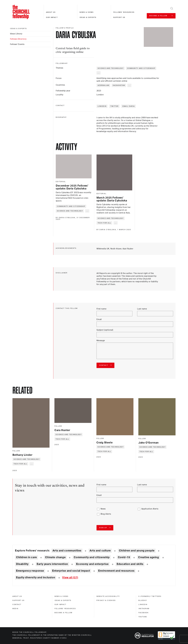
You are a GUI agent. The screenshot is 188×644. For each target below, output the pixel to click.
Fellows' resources (124, 12)
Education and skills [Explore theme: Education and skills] (130, 564)
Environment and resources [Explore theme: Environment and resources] (116, 571)
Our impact (52, 17)
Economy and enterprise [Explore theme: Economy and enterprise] (92, 564)
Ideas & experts (88, 17)
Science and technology (111, 68)
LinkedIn (102, 106)
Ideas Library (16, 34)
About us (51, 12)
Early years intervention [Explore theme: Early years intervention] (52, 564)
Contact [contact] (17, 605)
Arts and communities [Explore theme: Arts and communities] (67, 551)
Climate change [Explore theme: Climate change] (55, 557)
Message (101, 341)
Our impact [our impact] (60, 605)
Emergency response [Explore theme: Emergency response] (30, 571)
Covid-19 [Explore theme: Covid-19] (124, 557)
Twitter (115, 106)
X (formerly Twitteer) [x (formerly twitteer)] (150, 596)
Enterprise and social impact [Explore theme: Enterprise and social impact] (71, 571)
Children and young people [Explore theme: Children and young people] (137, 551)
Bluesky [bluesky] (143, 600)
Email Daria (129, 106)
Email (99, 319)
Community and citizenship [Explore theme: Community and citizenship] (92, 557)
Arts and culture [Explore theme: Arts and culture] (100, 551)
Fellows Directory (18, 39)
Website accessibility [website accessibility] (108, 596)
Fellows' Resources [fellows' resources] (65, 609)
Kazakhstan (119, 85)
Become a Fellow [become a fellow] (63, 613)
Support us (119, 17)
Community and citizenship (141, 68)
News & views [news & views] (61, 596)
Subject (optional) (105, 330)
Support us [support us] (18, 600)
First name (101, 309)
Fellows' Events (17, 44)
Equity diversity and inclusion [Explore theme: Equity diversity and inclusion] (36, 577)
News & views (87, 12)
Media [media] (15, 609)
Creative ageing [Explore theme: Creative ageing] (148, 557)
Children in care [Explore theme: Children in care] (26, 557)
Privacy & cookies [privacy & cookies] (106, 600)
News (103, 509)
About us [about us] (17, 596)
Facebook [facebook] (144, 613)
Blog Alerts (106, 514)
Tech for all (104, 223)
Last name (142, 309)
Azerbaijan (104, 85)
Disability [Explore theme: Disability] (22, 564)
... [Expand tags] (99, 73)
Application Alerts (150, 509)
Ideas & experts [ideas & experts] (18, 29)
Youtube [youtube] (143, 617)
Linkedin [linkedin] (143, 605)
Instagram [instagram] (144, 609)
